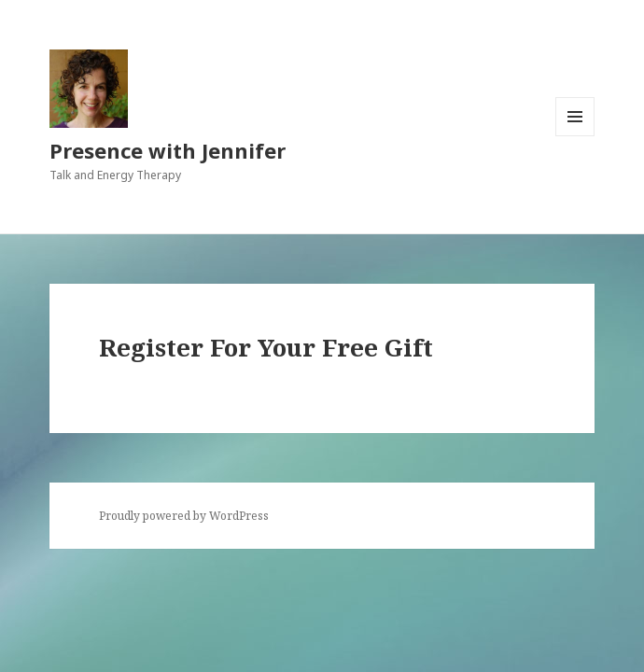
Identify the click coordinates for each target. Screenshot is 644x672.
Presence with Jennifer (168, 150)
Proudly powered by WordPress (184, 516)
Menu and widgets (575, 136)
